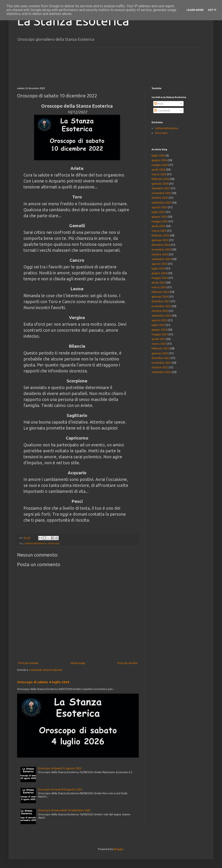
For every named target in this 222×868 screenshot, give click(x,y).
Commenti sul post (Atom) (46, 670)
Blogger (118, 849)
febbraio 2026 (160, 179)
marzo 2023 (159, 344)
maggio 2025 (160, 221)
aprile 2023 (158, 339)
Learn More (195, 10)
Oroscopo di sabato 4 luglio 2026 (43, 682)
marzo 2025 (159, 231)
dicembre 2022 (161, 358)
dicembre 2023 (161, 301)
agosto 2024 (159, 264)
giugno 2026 (159, 160)
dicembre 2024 (161, 245)
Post (159, 104)
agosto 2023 (159, 320)
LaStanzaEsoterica (35, 543)
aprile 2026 (158, 169)
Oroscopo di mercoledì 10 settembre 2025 (64, 810)
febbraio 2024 (160, 292)
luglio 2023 (158, 325)
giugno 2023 (159, 330)
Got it (212, 10)
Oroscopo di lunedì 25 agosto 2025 (60, 768)
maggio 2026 (160, 165)
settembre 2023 (161, 315)
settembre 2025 (161, 203)
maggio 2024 (160, 278)
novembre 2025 (161, 193)
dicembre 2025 (161, 188)
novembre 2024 (161, 249)
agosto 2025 (159, 207)
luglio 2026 (158, 155)
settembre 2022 (161, 372)
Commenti (162, 110)
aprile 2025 (158, 226)
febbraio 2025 (160, 235)
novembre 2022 (161, 363)
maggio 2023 (160, 334)
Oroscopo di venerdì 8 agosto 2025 (60, 789)
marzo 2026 (159, 174)
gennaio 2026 (160, 184)
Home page (78, 663)
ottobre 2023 (160, 311)
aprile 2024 (158, 282)
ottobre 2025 (160, 198)
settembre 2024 (161, 259)
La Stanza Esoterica (73, 21)
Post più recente (28, 663)
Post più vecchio (128, 663)
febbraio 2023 (160, 348)
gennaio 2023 (160, 353)
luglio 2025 (158, 212)
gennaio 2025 (160, 240)
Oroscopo (54, 543)
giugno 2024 (159, 273)
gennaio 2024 (160, 297)
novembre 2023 (161, 306)
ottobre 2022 (160, 367)
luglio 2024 (158, 268)
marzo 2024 (159, 287)
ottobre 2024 (160, 254)
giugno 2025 (159, 217)
